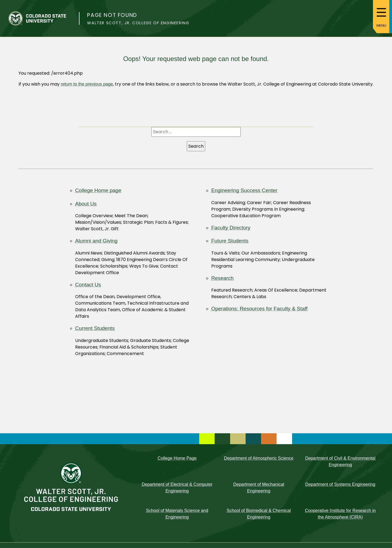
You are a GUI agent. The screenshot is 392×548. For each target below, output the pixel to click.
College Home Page (177, 458)
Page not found (112, 15)
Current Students (95, 328)
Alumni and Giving (96, 241)
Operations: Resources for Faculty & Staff (259, 309)
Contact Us (88, 285)
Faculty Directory (231, 228)
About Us (86, 204)
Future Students (230, 241)
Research (222, 278)
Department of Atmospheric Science (259, 458)
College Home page (98, 190)
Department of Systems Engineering (340, 484)
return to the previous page (87, 84)
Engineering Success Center (244, 190)
